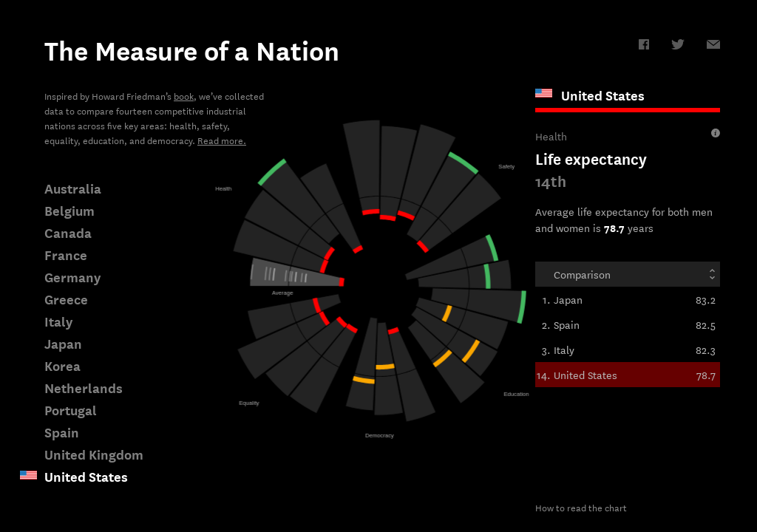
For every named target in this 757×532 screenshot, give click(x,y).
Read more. (222, 140)
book (184, 95)
